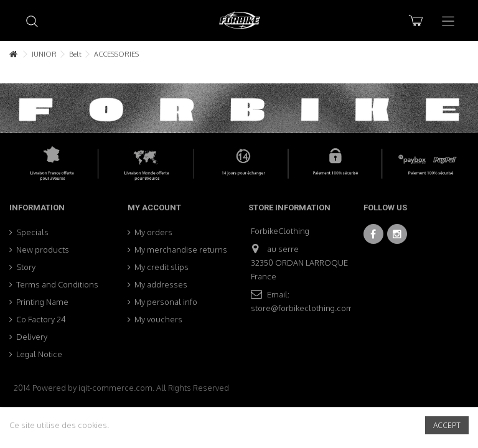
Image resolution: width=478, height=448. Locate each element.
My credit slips (162, 267)
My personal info (166, 302)
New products (43, 250)
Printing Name (42, 302)
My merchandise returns (181, 250)
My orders (153, 232)
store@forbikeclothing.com (302, 308)
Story (26, 267)
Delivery (32, 337)
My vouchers (158, 319)
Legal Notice (39, 354)
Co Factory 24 (41, 319)
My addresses (161, 284)
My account (154, 208)
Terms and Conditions (57, 284)
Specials (32, 232)
